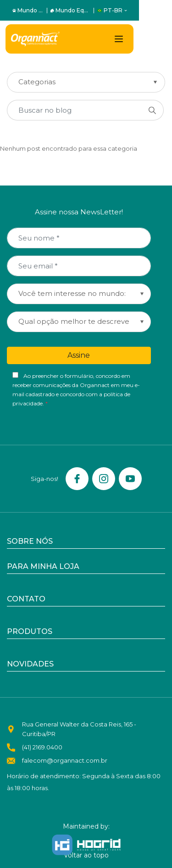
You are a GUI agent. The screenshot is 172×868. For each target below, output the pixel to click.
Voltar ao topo (86, 855)
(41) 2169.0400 (42, 747)
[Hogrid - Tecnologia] (86, 845)
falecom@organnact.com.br (65, 760)
